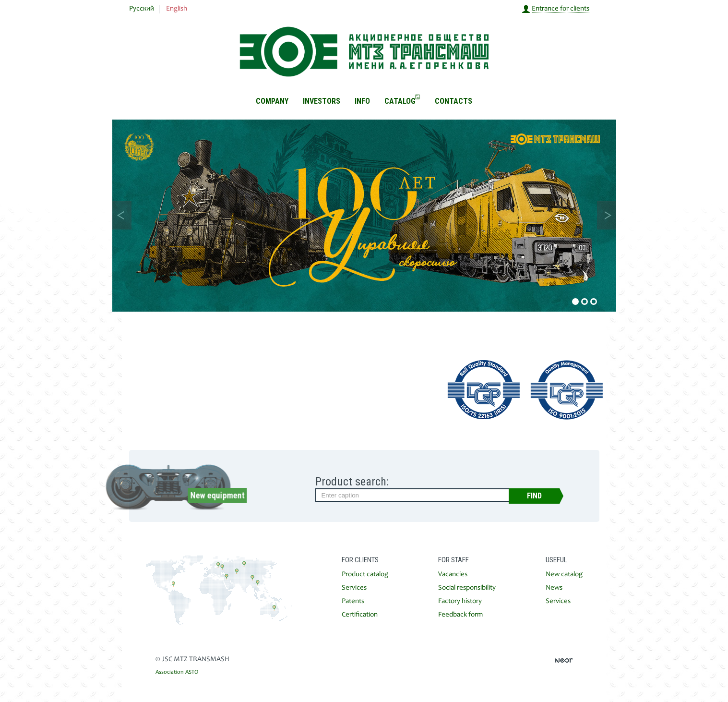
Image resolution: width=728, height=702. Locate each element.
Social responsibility (467, 588)
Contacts (454, 101)
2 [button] (585, 302)
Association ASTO (177, 672)
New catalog (564, 575)
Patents (353, 601)
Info (362, 101)
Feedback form (460, 615)
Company (272, 101)
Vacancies (453, 575)
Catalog (402, 101)
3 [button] (594, 302)
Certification (360, 615)
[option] (364, 216)
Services (354, 588)
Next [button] (607, 215)
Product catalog (365, 575)
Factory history (460, 601)
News (554, 588)
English (177, 9)
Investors (322, 101)
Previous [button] (122, 215)
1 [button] (575, 302)
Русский (142, 9)
